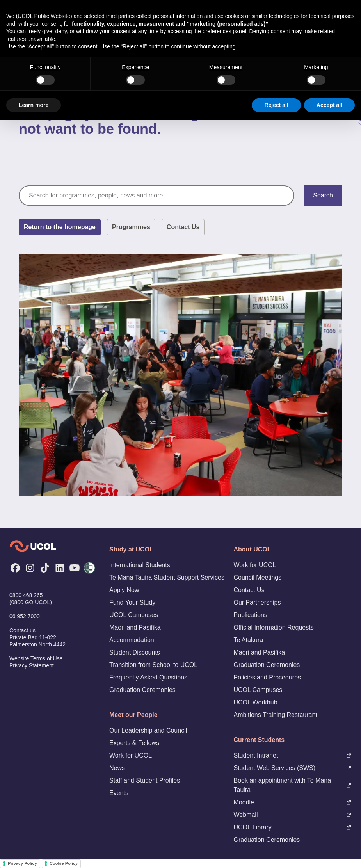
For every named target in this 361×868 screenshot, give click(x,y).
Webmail (293, 815)
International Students (140, 565)
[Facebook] (15, 568)
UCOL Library (293, 827)
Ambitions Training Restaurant (276, 715)
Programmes (131, 227)
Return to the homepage (60, 227)
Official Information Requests (274, 627)
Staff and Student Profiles (145, 780)
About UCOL (253, 549)
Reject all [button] (276, 105)
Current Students (259, 740)
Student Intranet (293, 755)
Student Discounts (135, 652)
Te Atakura (249, 640)
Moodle (293, 802)
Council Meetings (258, 577)
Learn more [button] (34, 105)
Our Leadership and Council (148, 730)
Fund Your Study (132, 602)
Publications (251, 615)
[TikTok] (45, 568)
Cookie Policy (64, 863)
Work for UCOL (131, 755)
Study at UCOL (131, 549)
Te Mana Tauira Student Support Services (167, 577)
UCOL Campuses (134, 615)
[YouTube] (75, 568)
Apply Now (124, 590)
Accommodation (132, 640)
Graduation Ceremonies (142, 690)
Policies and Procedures (268, 677)
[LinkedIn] (60, 568)
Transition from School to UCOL (153, 665)
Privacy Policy (22, 863)
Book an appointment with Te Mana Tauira (293, 785)
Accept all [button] (329, 105)
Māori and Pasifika (135, 627)
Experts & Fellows (134, 743)
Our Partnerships (257, 602)
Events (119, 793)
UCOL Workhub (256, 702)
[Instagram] (30, 568)
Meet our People (133, 715)
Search (323, 195)
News (117, 768)
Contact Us (183, 227)
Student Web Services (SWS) (293, 768)
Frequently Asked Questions (148, 677)
